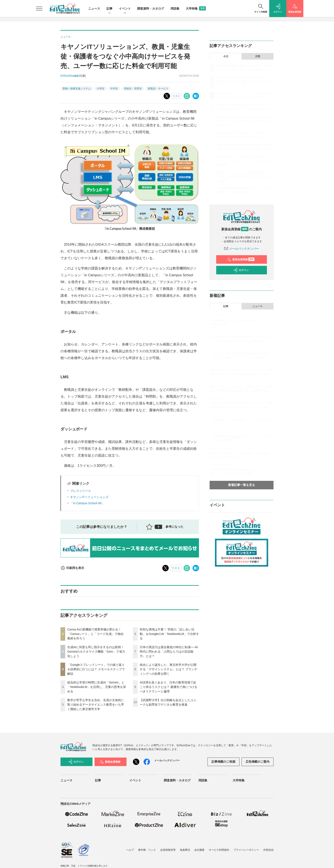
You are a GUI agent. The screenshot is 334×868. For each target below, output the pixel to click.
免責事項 (185, 850)
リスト (176, 96)
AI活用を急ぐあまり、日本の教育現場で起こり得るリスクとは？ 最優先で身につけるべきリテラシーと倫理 (168, 687)
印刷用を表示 (72, 568)
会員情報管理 (168, 850)
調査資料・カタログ (151, 9)
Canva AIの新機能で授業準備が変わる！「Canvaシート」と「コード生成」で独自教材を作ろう (95, 634)
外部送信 (268, 850)
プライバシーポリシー (246, 850)
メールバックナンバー (242, 249)
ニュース (94, 9)
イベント (125, 9)
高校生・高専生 (133, 89)
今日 (226, 56)
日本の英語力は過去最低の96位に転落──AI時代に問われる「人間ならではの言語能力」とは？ (169, 652)
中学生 (114, 89)
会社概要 (199, 850)
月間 (258, 56)
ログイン (241, 270)
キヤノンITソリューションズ (89, 497)
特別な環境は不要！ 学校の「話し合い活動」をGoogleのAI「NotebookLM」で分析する (169, 634)
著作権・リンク (147, 850)
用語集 (175, 9)
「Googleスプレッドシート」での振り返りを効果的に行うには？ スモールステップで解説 (96, 669)
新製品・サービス (158, 89)
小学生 (101, 89)
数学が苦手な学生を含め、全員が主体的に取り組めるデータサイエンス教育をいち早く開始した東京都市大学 (96, 705)
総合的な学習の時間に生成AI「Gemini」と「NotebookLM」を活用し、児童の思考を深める (97, 687)
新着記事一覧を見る (242, 485)
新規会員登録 (241, 259)
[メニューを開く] (39, 9)
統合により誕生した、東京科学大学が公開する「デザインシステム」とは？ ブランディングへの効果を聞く (168, 669)
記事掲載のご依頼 (223, 762)
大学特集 (196, 9)
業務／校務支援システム (77, 89)
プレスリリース (81, 491)
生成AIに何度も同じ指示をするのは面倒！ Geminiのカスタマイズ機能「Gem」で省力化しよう (96, 652)
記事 (109, 9)
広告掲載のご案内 (258, 762)
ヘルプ (130, 850)
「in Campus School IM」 (87, 503)
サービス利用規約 (219, 850)
